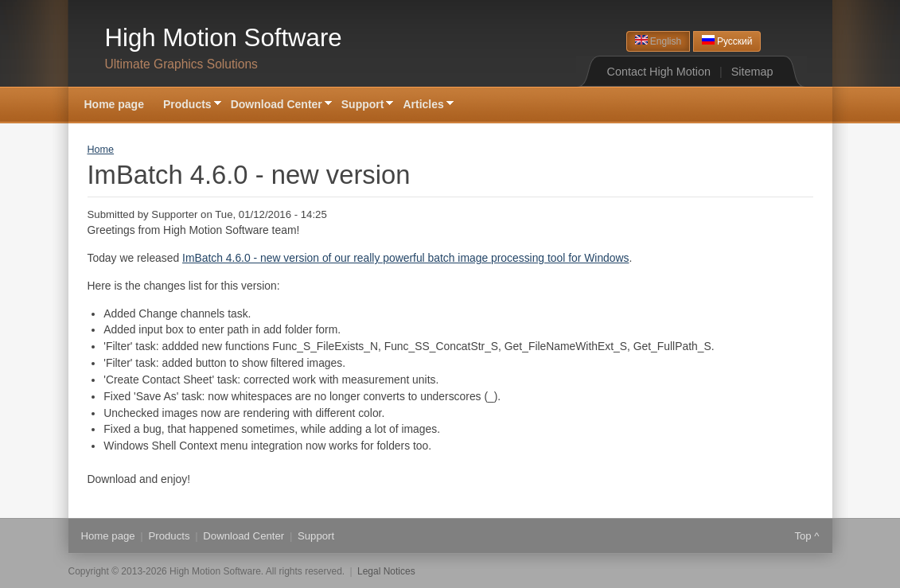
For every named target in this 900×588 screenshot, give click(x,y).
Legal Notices (386, 571)
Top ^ (806, 536)
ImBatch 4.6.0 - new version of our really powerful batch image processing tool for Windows (405, 258)
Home (101, 150)
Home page (114, 104)
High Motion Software (224, 38)
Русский (727, 41)
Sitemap (752, 72)
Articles (423, 105)
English (658, 41)
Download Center (277, 105)
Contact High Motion (659, 72)
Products (187, 105)
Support (363, 105)
